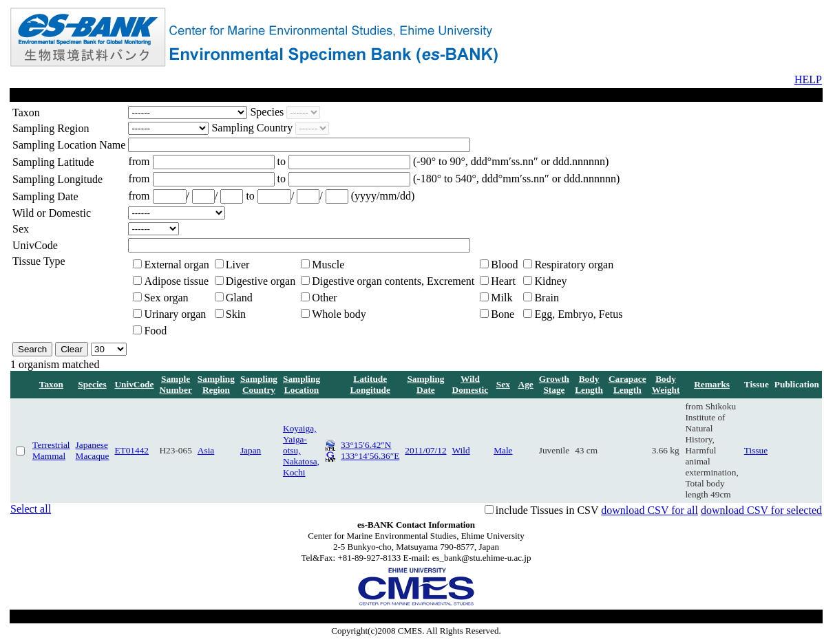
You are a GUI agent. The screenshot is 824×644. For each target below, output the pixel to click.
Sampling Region (216, 384)
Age (526, 384)
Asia (206, 450)
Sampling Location (302, 384)
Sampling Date (425, 384)
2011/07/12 (425, 450)
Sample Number (175, 384)
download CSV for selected (761, 510)
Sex (503, 384)
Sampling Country (259, 384)
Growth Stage (554, 384)
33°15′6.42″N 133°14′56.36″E (370, 450)
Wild (461, 450)
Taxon (51, 384)
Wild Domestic (471, 384)
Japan (251, 450)
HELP (808, 79)
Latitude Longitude (370, 384)
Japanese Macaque (93, 450)
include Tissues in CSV (547, 510)
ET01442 (131, 450)
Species (92, 384)
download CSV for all (649, 510)
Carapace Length (627, 384)
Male (503, 450)
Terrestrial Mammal (51, 450)
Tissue (756, 450)
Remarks (712, 384)
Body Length (589, 384)
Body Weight (666, 384)
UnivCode (134, 384)
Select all (31, 509)
